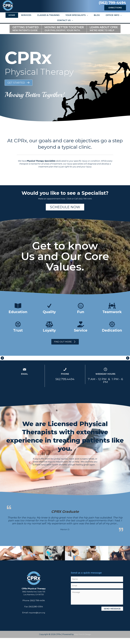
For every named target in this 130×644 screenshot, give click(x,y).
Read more (76, 532)
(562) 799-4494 (112, 5)
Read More (25, 389)
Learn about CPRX (104, 34)
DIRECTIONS (115, 11)
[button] (19, 88)
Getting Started (26, 34)
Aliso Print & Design (83, 640)
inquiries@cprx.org (25, 385)
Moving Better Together (64, 34)
